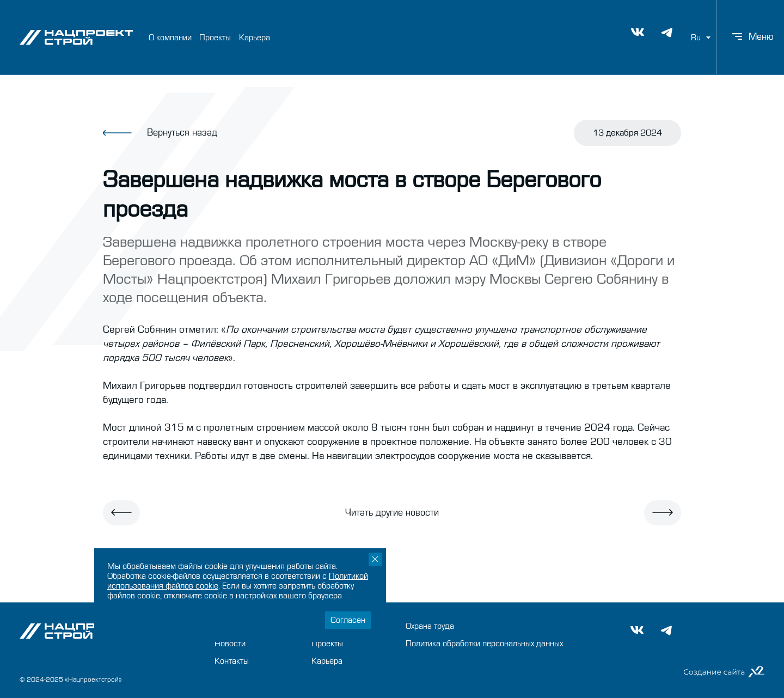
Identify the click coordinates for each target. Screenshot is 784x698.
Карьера (255, 36)
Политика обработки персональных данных (484, 644)
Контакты (232, 661)
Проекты (215, 36)
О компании (170, 36)
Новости (230, 644)
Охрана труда (430, 626)
